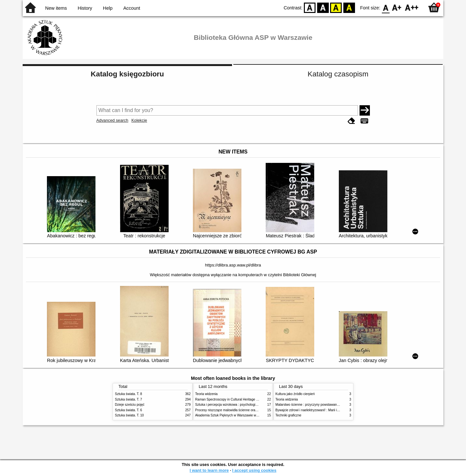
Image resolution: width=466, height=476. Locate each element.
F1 (397, 7)
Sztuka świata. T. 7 (128, 399)
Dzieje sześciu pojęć (130, 405)
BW (323, 7)
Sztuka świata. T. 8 (128, 394)
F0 (386, 7)
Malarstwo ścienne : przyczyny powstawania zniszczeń (315, 405)
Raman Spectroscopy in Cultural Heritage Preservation (235, 399)
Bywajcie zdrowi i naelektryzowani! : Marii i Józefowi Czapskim (321, 410)
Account (132, 8)
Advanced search (112, 120)
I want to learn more (209, 470)
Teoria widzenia (206, 394)
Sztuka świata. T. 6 (128, 410)
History (85, 8)
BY (349, 7)
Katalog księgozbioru (127, 74)
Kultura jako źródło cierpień (295, 394)
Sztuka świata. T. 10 (129, 415)
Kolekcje (139, 120)
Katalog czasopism (338, 74)
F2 (412, 7)
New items (56, 8)
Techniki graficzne (288, 415)
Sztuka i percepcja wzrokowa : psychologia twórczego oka (237, 405)
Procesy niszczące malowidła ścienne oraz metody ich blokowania (243, 410)
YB (336, 7)
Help (108, 8)
